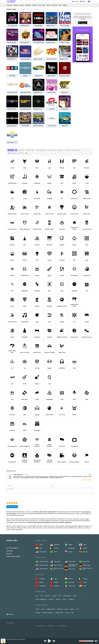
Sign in (90, 2)
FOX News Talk (65, 26)
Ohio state (30, 9)
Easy (60, 5)
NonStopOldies (39, 26)
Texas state (57, 562)
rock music (68, 150)
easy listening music (41, 150)
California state (44, 569)
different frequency (48, 613)
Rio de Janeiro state (88, 569)
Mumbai (71, 579)
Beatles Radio (52, 76)
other (26, 153)
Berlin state (72, 569)
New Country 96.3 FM (38, 126)
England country (44, 565)
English (83, 1)
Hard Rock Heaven (12, 126)
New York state (58, 565)
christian (38, 613)
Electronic (55, 5)
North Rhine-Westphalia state (73, 565)
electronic (48, 596)
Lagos (56, 579)
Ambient (65, 5)
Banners (9, 554)
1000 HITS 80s (52, 92)
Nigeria (70, 545)
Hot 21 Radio (25, 126)
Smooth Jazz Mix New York (12, 42)
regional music (51, 609)
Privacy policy (51, 626)
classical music (77, 150)
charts (67, 613)
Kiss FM (52, 109)
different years (59, 613)
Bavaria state (87, 565)
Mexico (85, 548)
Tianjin (85, 582)
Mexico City (72, 586)
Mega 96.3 (65, 126)
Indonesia (57, 545)
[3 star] (87, 480)
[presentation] (18, 498)
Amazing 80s (65, 109)
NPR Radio (12, 76)
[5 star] (91, 480)
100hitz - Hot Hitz (65, 42)
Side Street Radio (38, 42)
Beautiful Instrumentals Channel (65, 59)
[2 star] (85, 480)
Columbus (37, 9)
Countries (35, 5)
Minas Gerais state (59, 569)
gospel (55, 596)
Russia (70, 552)
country (64, 599)
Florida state (72, 562)
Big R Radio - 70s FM (12, 142)
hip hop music (52, 150)
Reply (90, 475)
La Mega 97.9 (39, 76)
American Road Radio (52, 42)
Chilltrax (25, 76)
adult (75, 596)
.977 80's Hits (52, 126)
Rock (44, 5)
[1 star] (83, 480)
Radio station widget (13, 556)
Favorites (9, 5)
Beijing (41, 582)
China (41, 545)
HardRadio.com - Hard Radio (38, 92)
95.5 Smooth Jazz (12, 92)
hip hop (58, 599)
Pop (40, 5)
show (66, 609)
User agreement (40, 626)
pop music (21, 150)
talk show (21, 153)
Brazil (56, 552)
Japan (85, 545)
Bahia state (86, 562)
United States (22, 9)
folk (60, 596)
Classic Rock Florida (25, 26)
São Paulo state (44, 562)
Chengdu (56, 586)
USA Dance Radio (25, 59)
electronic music (30, 150)
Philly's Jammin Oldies (52, 26)
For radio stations (12, 548)
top (72, 613)
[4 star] (89, 480)
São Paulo (71, 582)
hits (78, 609)
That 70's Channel (52, 59)
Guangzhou (43, 586)
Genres (22, 5)
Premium (76, 2)
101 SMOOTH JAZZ (12, 59)
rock (41, 596)
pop (37, 596)
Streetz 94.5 (65, 92)
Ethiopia (85, 552)
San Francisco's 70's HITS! (25, 42)
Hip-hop (48, 5)
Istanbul (56, 582)
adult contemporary (41, 599)
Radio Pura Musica (12, 109)
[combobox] (44, 2)
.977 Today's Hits (12, 26)
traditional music (12, 153)
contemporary (67, 596)
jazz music (61, 150)
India (41, 548)
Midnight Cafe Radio (38, 109)
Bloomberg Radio (25, 109)
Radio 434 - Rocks (65, 76)
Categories (28, 5)
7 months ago (26, 475)
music (37, 609)
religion (72, 609)
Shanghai (42, 579)
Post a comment (12, 507)
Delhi (84, 586)
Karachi (85, 579)
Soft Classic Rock (25, 92)
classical (51, 599)
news (43, 609)
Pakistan (56, 548)
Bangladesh (72, 548)
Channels (16, 5)
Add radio (10, 551)
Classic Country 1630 (38, 59)
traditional (72, 599)
